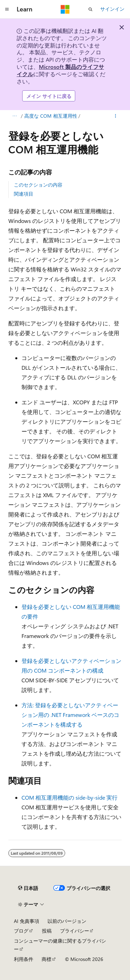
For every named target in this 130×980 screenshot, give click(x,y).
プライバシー (75, 931)
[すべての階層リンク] (14, 116)
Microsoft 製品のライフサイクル (60, 70)
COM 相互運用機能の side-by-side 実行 (70, 797)
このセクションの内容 (38, 185)
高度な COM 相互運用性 (51, 116)
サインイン (112, 9)
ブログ (21, 931)
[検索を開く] (90, 9)
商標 (46, 959)
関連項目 (24, 194)
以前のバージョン (67, 921)
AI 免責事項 (27, 921)
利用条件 (24, 959)
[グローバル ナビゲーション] (7, 9)
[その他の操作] (116, 116)
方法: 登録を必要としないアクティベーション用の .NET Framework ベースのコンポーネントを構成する (70, 715)
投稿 (47, 931)
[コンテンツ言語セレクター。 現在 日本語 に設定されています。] (28, 888)
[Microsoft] (65, 9)
